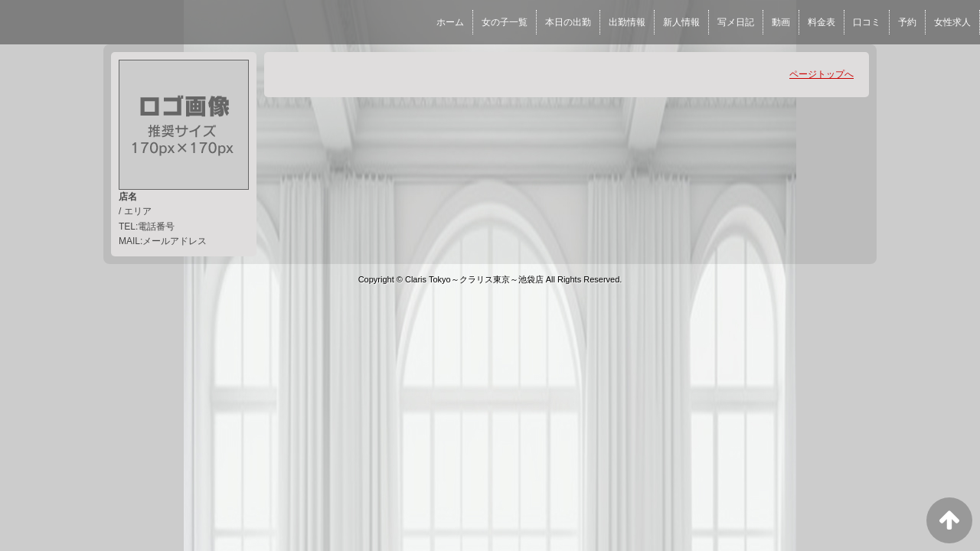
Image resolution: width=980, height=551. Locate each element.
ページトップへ (822, 74)
